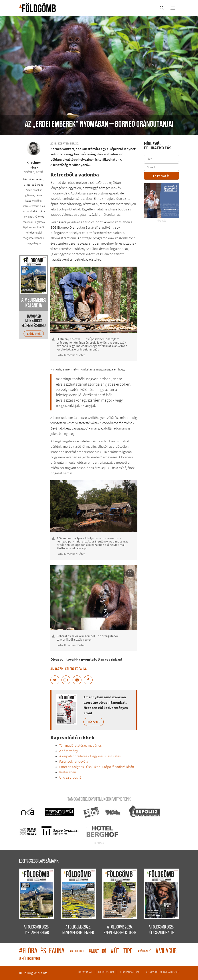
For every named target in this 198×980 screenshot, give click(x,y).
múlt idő (99, 951)
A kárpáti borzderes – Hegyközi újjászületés (90, 756)
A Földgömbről (130, 972)
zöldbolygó (30, 959)
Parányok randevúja (74, 761)
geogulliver (78, 951)
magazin (57, 669)
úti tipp (123, 952)
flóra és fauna (76, 669)
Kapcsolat (85, 972)
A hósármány (69, 751)
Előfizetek (94, 722)
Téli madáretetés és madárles (80, 745)
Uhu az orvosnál (71, 777)
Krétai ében (68, 772)
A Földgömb (38, 8)
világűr (166, 952)
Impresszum (106, 972)
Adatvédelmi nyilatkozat (162, 972)
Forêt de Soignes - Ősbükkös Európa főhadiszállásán (97, 767)
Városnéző (146, 951)
